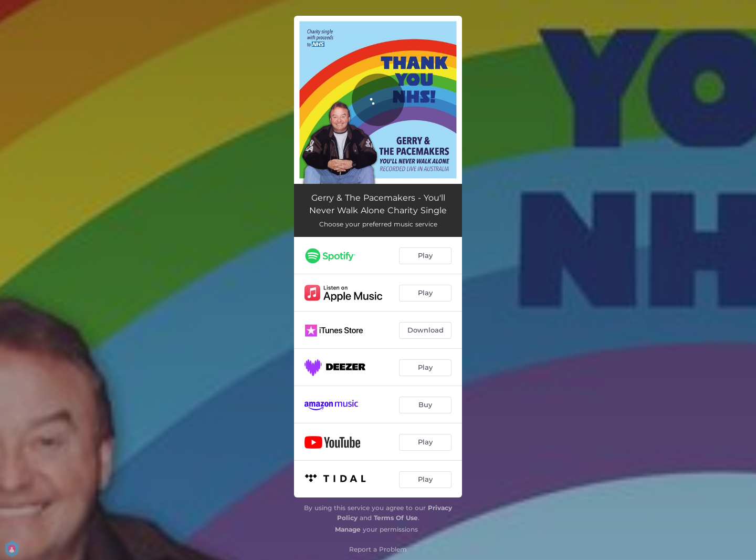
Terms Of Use (396, 518)
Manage (348, 529)
